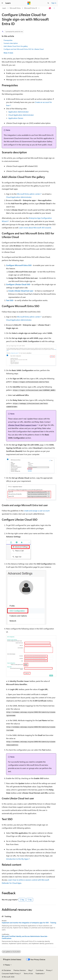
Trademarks (39, 973)
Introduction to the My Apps (17, 859)
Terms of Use (28, 973)
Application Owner (16, 118)
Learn (4, 8)
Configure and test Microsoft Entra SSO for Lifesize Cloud (24, 49)
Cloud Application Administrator (21, 115)
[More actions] (54, 8)
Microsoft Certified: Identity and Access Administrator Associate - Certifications (25, 937)
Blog (30, 970)
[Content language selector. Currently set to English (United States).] (12, 960)
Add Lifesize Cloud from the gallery (16, 46)
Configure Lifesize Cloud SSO (18, 284)
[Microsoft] (29, 3)
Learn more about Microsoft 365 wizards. (35, 228)
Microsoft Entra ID (31, 8)
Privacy (49, 970)
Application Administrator (19, 112)
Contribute (40, 970)
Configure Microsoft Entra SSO (19, 265)
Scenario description (11, 43)
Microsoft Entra (15, 8)
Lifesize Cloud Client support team (22, 425)
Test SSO (10, 300)
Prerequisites (8, 40)
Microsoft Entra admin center (28, 194)
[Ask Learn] (50, 8)
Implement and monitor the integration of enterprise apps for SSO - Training (29, 923)
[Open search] (48, 3)
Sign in (54, 3)
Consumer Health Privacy (11, 973)
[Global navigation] (2, 3)
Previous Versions (20, 970)
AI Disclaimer (6, 970)
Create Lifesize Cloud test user (21, 291)
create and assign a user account (37, 511)
